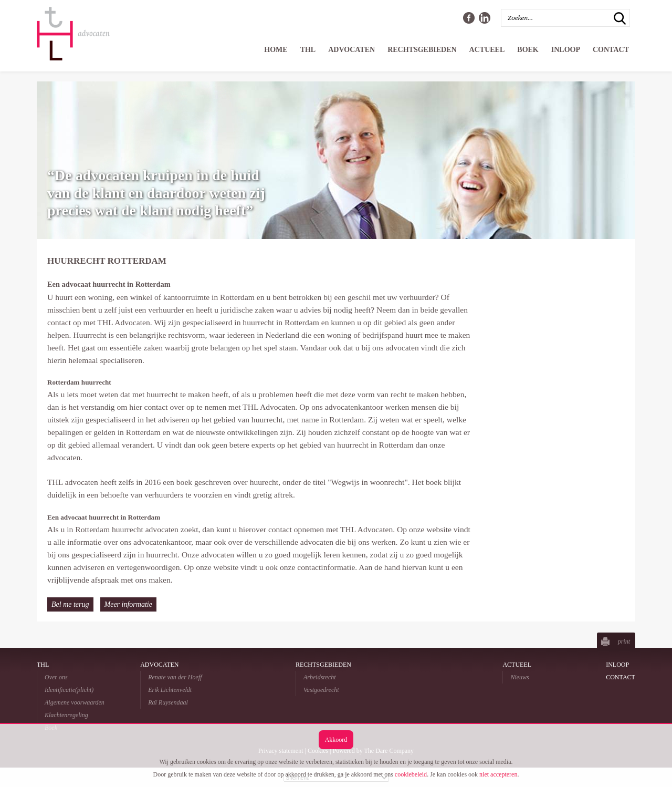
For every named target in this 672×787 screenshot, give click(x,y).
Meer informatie (128, 604)
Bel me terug (70, 604)
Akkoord (336, 740)
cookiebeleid (411, 774)
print (624, 641)
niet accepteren (498, 774)
